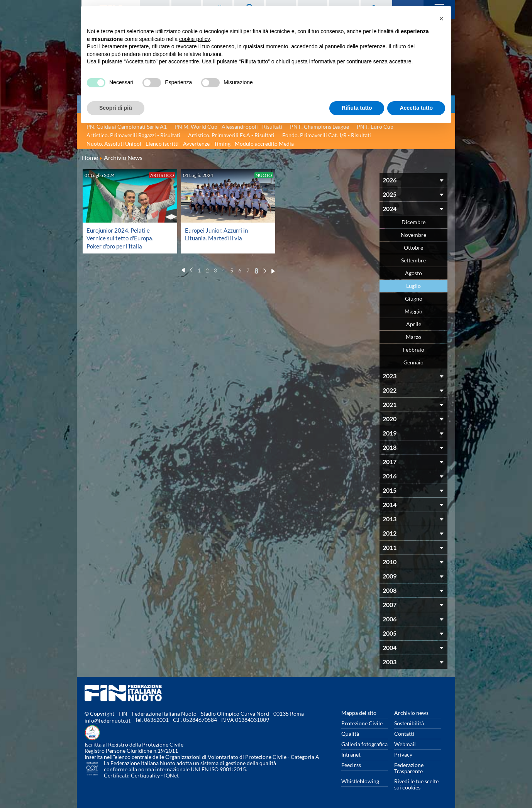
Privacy (403, 754)
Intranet (351, 754)
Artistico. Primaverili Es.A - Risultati (231, 135)
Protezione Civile (362, 723)
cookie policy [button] (194, 39)
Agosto (413, 273)
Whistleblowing (360, 781)
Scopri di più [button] (116, 108)
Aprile (414, 324)
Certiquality (145, 775)
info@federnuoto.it (108, 720)
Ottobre (413, 248)
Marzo (413, 337)
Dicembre (413, 222)
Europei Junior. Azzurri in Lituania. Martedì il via (218, 234)
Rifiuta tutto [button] (357, 108)
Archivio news (411, 713)
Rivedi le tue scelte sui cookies (416, 784)
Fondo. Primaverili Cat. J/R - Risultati (327, 135)
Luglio (413, 286)
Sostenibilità (409, 723)
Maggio (413, 311)
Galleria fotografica (364, 744)
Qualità (350, 734)
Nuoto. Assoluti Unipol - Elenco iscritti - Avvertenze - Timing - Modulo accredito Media (190, 144)
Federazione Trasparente (409, 768)
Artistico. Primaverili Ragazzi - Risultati (133, 135)
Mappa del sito (359, 713)
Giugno (414, 299)
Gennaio (413, 362)
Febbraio (413, 350)
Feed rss (351, 765)
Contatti (404, 734)
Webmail (405, 744)
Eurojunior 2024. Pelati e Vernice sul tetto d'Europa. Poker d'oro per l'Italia (122, 238)
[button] (441, 19)
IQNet (171, 775)
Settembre (413, 260)
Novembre (413, 235)
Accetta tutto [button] (416, 108)
